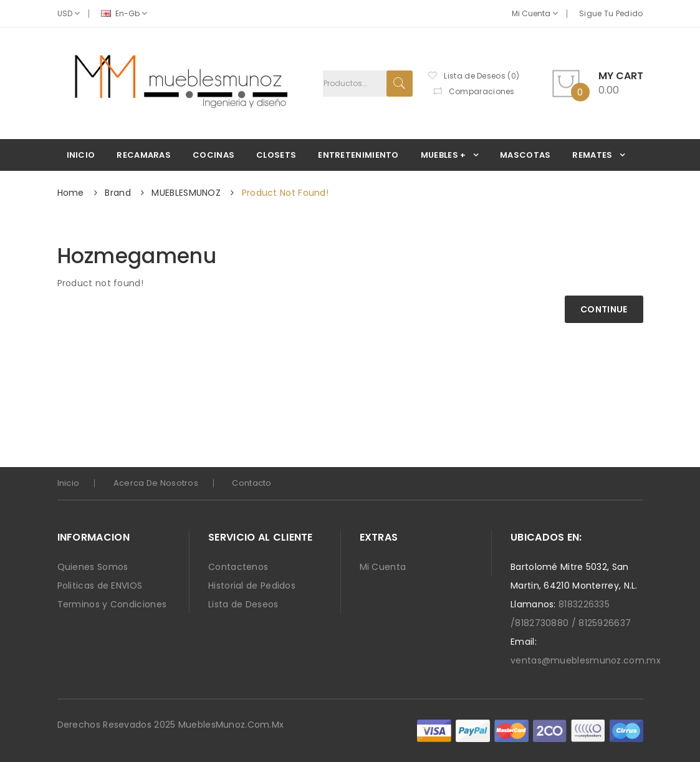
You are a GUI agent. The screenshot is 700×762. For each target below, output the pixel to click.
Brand (118, 193)
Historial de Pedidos (252, 586)
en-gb (124, 13)
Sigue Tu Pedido (611, 13)
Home (71, 193)
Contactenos (238, 567)
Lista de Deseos (243, 604)
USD (69, 13)
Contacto (252, 483)
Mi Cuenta (535, 13)
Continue (604, 309)
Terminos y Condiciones (112, 604)
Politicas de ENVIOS (100, 586)
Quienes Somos (93, 567)
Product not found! (285, 193)
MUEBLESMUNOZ (186, 193)
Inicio (69, 483)
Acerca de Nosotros (156, 483)
